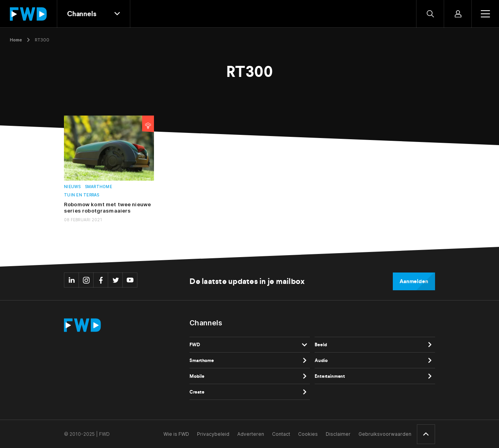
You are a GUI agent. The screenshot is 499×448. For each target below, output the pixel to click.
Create (197, 392)
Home (16, 40)
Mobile (197, 376)
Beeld (321, 345)
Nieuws (72, 187)
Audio (321, 360)
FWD (195, 345)
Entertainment (330, 376)
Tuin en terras (82, 195)
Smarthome (98, 187)
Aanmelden (414, 281)
